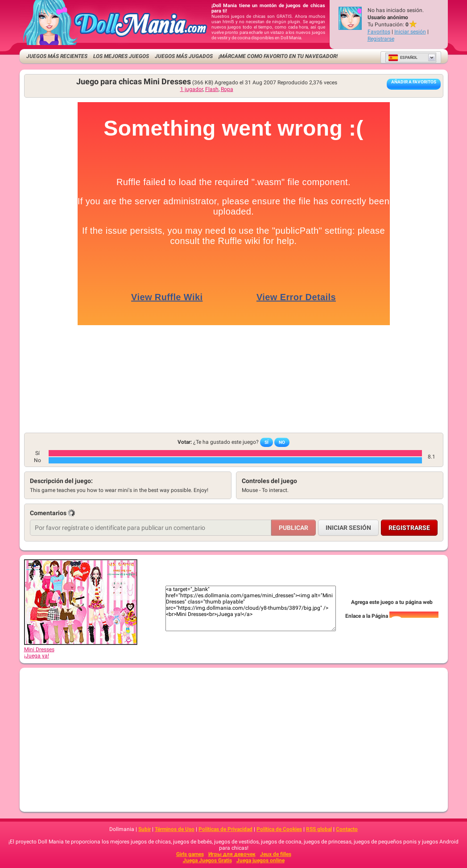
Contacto (347, 829)
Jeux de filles (276, 854)
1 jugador (192, 89)
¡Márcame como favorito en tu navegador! (278, 56)
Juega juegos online (260, 860)
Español (403, 58)
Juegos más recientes (57, 56)
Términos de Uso (175, 829)
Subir (145, 829)
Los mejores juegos (121, 56)
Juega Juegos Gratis (207, 860)
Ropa (227, 89)
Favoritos (379, 32)
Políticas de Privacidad (225, 829)
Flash (212, 89)
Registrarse (381, 39)
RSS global (319, 829)
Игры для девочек (232, 854)
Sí (267, 442)
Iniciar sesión (410, 32)
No (282, 442)
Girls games (190, 854)
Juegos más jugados (184, 56)
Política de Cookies (279, 829)
